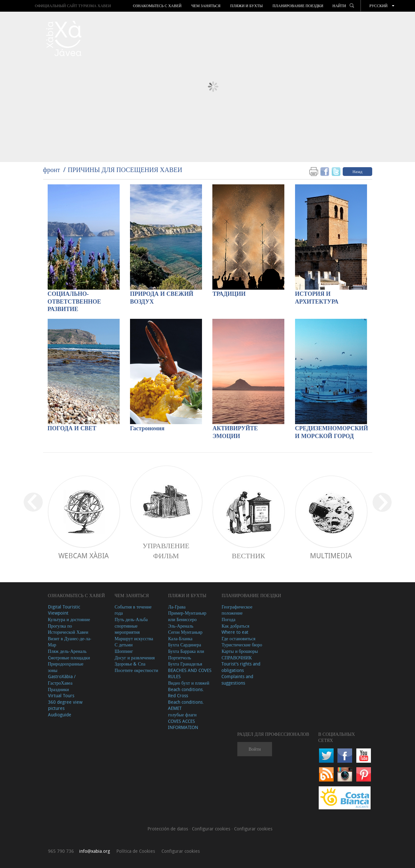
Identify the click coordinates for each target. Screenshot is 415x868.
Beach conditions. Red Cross (186, 693)
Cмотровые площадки (69, 658)
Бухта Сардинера (184, 645)
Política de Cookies (136, 851)
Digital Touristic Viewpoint (64, 610)
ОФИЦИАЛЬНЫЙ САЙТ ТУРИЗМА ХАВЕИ (73, 6)
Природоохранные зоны (66, 667)
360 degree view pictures (65, 705)
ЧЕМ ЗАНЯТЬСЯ (206, 6)
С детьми (124, 645)
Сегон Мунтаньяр (185, 632)
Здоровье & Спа (130, 664)
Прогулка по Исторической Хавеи (68, 629)
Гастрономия (147, 429)
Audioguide (60, 715)
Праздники (59, 689)
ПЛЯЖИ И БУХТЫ (246, 6)
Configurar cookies (212, 829)
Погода (228, 619)
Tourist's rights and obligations (241, 667)
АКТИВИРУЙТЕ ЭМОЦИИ (235, 432)
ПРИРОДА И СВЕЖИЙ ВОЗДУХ (162, 298)
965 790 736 (61, 851)
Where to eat (235, 632)
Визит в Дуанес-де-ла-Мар (70, 642)
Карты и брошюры (240, 651)
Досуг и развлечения (135, 658)
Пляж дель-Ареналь (67, 651)
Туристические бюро (242, 645)
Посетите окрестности (136, 670)
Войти (255, 749)
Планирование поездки (298, 6)
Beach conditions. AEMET (186, 705)
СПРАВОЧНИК (237, 658)
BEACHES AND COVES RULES (190, 673)
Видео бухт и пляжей (189, 683)
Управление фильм (166, 550)
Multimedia (331, 556)
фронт (52, 170)
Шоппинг (124, 651)
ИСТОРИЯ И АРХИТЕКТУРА (317, 298)
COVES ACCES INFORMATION (183, 724)
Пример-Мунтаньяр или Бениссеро (187, 616)
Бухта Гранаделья (185, 664)
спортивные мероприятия (127, 629)
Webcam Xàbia (83, 556)
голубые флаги (182, 715)
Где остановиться (238, 638)
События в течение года (133, 610)
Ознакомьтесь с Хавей (157, 6)
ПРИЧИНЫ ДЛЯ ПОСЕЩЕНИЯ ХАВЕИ (125, 170)
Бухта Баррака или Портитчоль (186, 654)
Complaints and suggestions (237, 680)
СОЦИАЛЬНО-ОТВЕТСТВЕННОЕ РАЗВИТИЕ (74, 302)
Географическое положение (237, 610)
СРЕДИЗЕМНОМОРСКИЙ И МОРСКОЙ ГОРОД (331, 432)
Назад (357, 171)
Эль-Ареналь (181, 626)
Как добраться (235, 626)
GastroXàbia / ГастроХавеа (62, 680)
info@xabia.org (95, 851)
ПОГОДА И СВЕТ (72, 429)
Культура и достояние (69, 619)
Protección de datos (168, 829)
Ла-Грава (177, 607)
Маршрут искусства (134, 638)
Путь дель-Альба (131, 619)
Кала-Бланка (180, 638)
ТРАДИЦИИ (229, 294)
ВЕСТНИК (249, 556)
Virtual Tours (61, 695)
